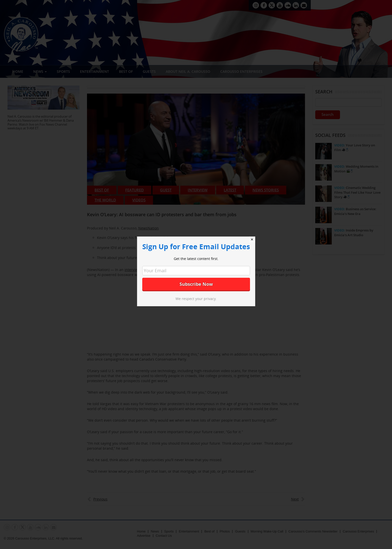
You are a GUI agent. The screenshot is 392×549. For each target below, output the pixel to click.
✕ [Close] (252, 239)
